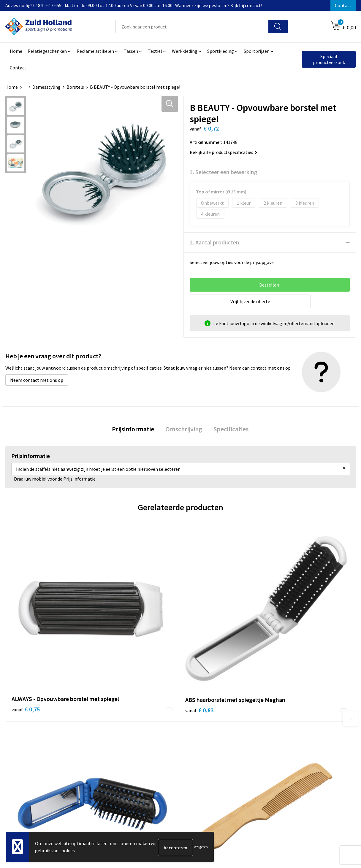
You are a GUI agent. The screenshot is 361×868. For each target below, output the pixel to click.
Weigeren (201, 847)
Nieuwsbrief (156, 730)
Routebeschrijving (162, 748)
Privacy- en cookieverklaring (301, 730)
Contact (343, 5)
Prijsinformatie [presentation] (135, 430)
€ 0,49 (201, 633)
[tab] (135, 430)
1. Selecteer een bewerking (224, 172)
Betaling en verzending (167, 739)
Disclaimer (283, 739)
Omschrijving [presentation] (184, 430)
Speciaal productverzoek (329, 59)
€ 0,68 (288, 624)
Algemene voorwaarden (297, 721)
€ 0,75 (26, 633)
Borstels (75, 87)
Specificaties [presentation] (229, 430)
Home (12, 87)
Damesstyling (46, 87)
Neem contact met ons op (37, 380)
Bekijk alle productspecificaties (223, 152)
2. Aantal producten (214, 242)
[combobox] (192, 27)
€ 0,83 (113, 633)
